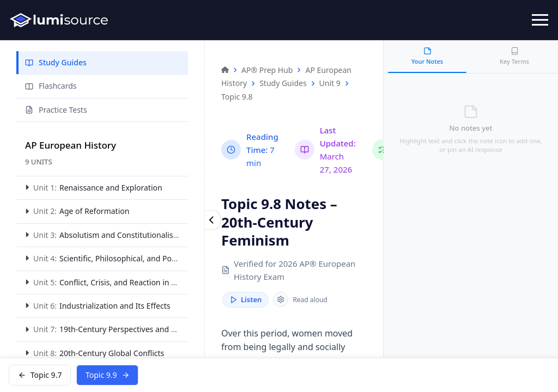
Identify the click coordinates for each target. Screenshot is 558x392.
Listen (245, 300)
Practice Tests (56, 110)
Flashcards (51, 86)
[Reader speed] (281, 300)
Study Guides (56, 62)
